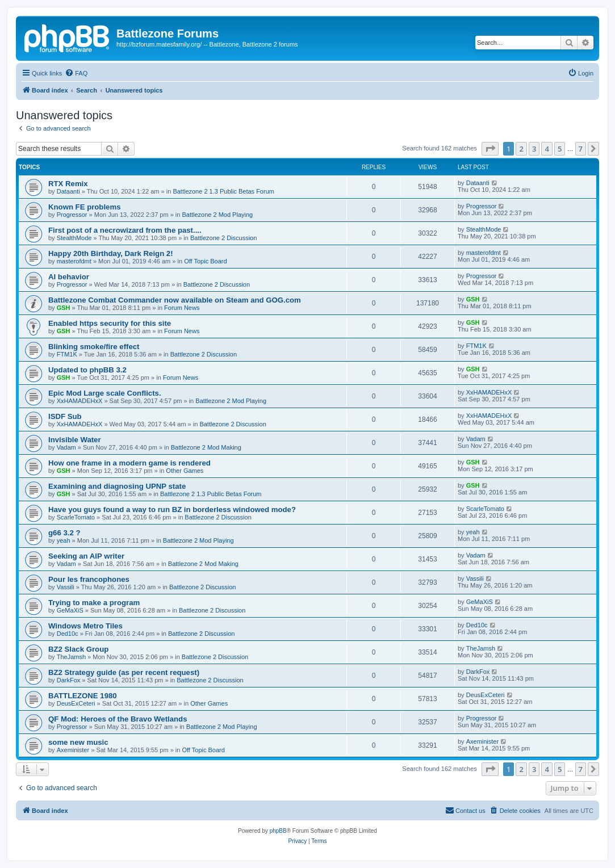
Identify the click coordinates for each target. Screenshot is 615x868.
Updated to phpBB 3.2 (87, 370)
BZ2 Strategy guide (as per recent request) (124, 672)
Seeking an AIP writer (86, 556)
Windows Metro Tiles (85, 626)
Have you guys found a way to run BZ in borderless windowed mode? (172, 510)
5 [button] (560, 149)
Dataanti (68, 191)
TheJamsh (71, 657)
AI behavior (69, 277)
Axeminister (73, 750)
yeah (64, 540)
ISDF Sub (65, 416)
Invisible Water (75, 440)
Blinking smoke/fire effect (94, 347)
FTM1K (67, 354)
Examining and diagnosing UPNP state (117, 486)
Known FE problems (84, 207)
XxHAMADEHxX (80, 401)
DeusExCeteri (76, 703)
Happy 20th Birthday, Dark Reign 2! (111, 253)
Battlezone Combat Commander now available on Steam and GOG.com (175, 300)
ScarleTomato (76, 517)
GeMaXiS (70, 610)
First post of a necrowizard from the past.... (125, 230)
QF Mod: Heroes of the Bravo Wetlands (118, 719)
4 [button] (547, 149)
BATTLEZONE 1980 (83, 696)
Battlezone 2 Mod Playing (217, 215)
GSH (64, 308)
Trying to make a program (94, 603)
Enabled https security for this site (110, 323)
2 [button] (521, 149)
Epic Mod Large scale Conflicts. (105, 393)
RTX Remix (68, 184)
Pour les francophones (89, 579)
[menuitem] (76, 73)
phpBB (278, 831)
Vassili (66, 587)
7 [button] (581, 149)
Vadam (66, 447)
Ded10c (68, 634)
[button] (490, 149)
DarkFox (69, 680)
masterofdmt (74, 261)
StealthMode (74, 238)
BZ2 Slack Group (78, 649)
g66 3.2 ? (64, 533)
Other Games (185, 471)
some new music (78, 742)
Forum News (182, 308)
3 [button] (534, 149)
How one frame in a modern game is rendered (129, 463)
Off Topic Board (205, 261)
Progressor (72, 215)
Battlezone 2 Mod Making (206, 447)
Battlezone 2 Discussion (223, 238)
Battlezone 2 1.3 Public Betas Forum (223, 191)
